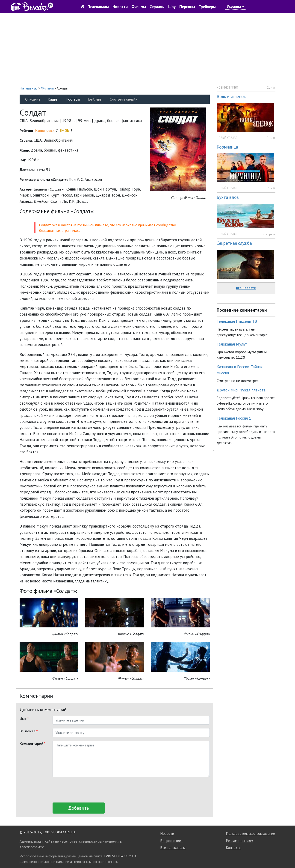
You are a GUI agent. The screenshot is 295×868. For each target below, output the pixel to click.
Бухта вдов (228, 197)
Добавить (79, 808)
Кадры (53, 99)
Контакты (234, 847)
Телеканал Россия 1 (234, 418)
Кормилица (227, 147)
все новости (246, 288)
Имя (24, 719)
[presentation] (88, 790)
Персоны (187, 7)
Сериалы (157, 7)
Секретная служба (234, 243)
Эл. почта (29, 731)
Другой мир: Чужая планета (241, 390)
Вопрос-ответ (171, 841)
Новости (120, 7)
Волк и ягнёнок (231, 96)
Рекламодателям (239, 841)
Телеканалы (98, 7)
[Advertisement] (147, 49)
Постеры (73, 99)
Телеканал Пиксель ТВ (237, 321)
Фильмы (139, 7)
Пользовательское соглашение (250, 833)
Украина (236, 6)
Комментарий (33, 743)
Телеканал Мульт (232, 344)
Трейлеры (207, 7)
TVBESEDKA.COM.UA (59, 832)
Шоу (172, 7)
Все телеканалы (173, 847)
